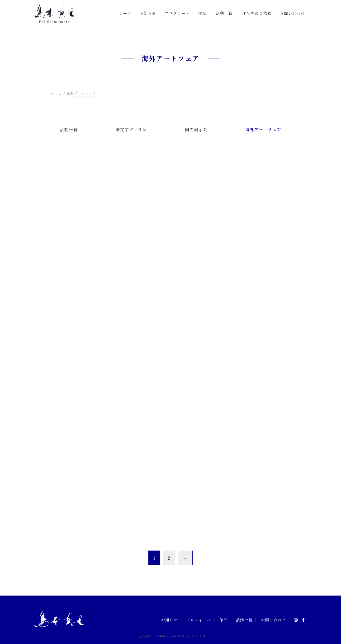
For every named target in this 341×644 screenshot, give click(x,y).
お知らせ (148, 13)
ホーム (125, 13)
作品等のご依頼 (257, 13)
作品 (202, 13)
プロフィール (177, 13)
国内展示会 (196, 129)
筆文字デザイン (131, 129)
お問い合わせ (292, 13)
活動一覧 (224, 13)
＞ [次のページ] (185, 558)
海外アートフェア (263, 129)
